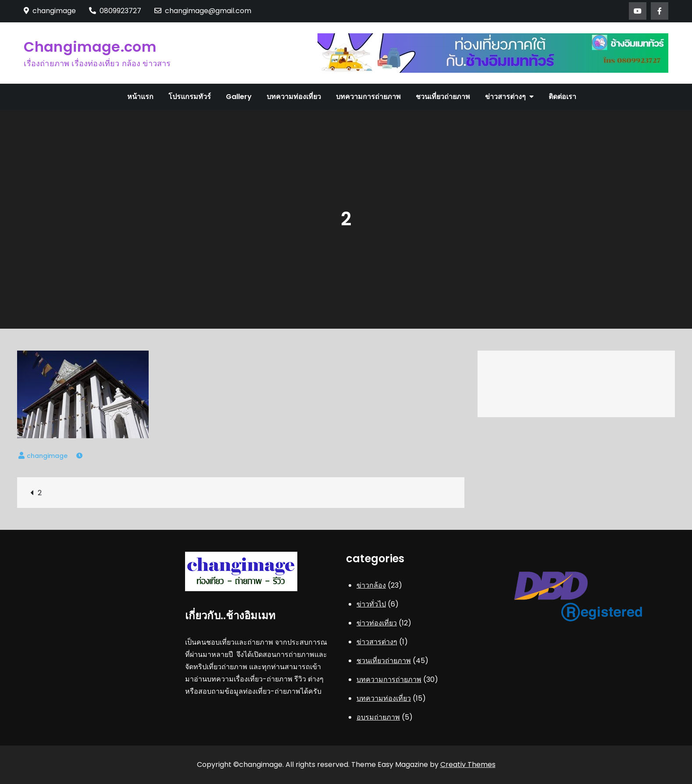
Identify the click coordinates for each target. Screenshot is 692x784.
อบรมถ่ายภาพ (378, 717)
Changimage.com (90, 47)
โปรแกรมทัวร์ (190, 97)
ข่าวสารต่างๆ (505, 97)
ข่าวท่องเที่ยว (377, 623)
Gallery (239, 97)
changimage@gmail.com (203, 11)
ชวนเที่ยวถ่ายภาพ (443, 97)
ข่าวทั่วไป (371, 604)
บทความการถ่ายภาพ (368, 97)
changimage (47, 456)
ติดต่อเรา (562, 97)
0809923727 (115, 11)
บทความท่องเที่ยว (294, 97)
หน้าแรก (140, 97)
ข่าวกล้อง (371, 585)
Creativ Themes (468, 764)
